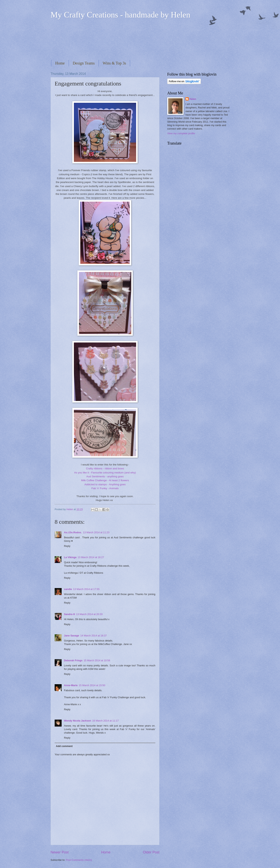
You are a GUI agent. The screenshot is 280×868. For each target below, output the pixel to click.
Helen (193, 99)
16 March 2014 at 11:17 (105, 721)
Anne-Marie (71, 685)
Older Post (151, 852)
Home (60, 63)
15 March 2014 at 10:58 (97, 660)
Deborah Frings (73, 660)
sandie (68, 589)
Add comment (64, 746)
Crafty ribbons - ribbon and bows (105, 468)
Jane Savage (72, 636)
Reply (67, 546)
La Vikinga (70, 557)
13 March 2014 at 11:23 (96, 532)
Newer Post (60, 852)
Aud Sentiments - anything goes (105, 476)
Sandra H (70, 614)
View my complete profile (181, 133)
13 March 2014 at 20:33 (89, 614)
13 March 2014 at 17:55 (86, 589)
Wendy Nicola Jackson (77, 721)
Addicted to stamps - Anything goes (105, 484)
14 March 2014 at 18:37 (94, 636)
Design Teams (84, 63)
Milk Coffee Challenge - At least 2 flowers (105, 480)
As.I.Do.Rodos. (73, 532)
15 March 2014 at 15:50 (92, 685)
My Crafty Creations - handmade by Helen (120, 15)
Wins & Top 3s (114, 63)
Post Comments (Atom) (79, 860)
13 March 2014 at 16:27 (91, 557)
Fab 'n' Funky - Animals (105, 488)
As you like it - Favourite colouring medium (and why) (105, 473)
